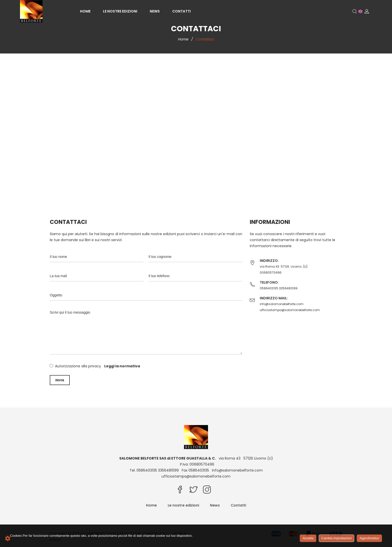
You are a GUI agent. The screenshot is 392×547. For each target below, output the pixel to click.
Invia (60, 380)
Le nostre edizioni (120, 11)
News (155, 11)
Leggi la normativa (122, 366)
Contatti (181, 11)
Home (85, 11)
